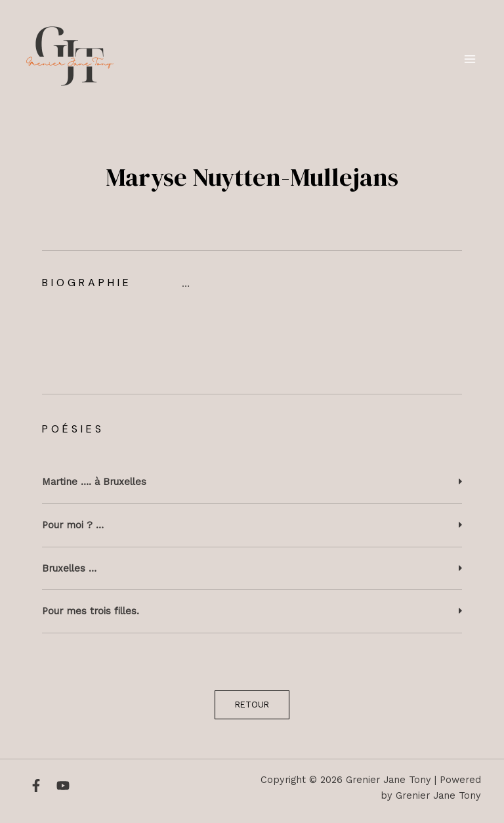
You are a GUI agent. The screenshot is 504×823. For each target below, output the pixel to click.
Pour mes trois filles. (91, 611)
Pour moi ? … (73, 525)
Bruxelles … (69, 568)
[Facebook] (36, 786)
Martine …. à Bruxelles (94, 482)
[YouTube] (63, 786)
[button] (252, 482)
